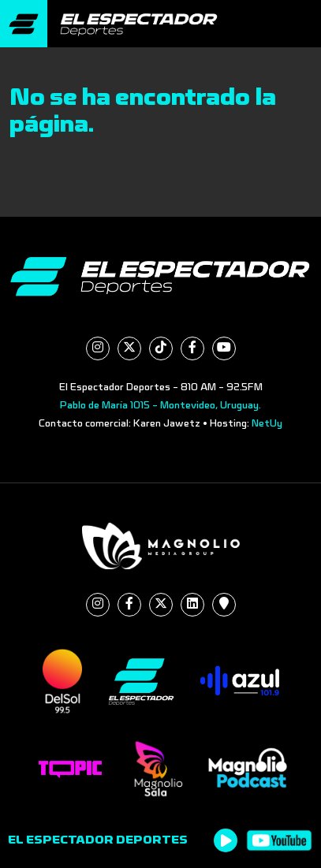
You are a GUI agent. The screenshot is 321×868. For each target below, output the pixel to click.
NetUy (267, 423)
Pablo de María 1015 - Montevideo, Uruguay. (160, 405)
